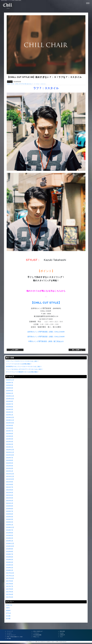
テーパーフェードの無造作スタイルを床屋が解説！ (23, 372)
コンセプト (9, 633)
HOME (9, 84)
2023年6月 (10, 434)
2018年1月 (10, 570)
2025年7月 (10, 383)
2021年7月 (10, 487)
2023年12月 (10, 417)
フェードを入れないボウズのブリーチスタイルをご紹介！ (25, 369)
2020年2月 (10, 522)
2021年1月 (10, 503)
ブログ (61, 637)
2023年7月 (10, 431)
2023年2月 (10, 444)
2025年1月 (10, 393)
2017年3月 (10, 597)
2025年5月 (10, 385)
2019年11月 (10, 527)
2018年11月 (10, 543)
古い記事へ (15, 350)
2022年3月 (10, 468)
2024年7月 (10, 404)
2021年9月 (10, 482)
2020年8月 (10, 509)
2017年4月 (10, 594)
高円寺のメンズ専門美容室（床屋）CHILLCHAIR (46, 337)
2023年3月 (10, 442)
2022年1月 (10, 471)
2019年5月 (10, 535)
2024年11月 (10, 396)
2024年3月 (10, 409)
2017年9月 (10, 581)
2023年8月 (10, 428)
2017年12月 (10, 573)
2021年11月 (10, 476)
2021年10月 (10, 479)
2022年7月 (10, 458)
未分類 (8, 616)
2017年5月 (10, 592)
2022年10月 (10, 455)
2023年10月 (10, 423)
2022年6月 (10, 460)
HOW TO (9, 605)
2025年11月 (10, 380)
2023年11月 (10, 420)
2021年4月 (10, 495)
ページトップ (10, 631)
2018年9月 (10, 549)
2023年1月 (10, 447)
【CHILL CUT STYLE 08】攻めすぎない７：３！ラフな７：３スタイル (30, 84)
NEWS (8, 611)
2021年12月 (10, 474)
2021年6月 (10, 490)
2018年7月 (10, 554)
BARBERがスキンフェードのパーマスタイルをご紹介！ (24, 367)
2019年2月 (10, 538)
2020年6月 (10, 514)
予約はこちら (36, 637)
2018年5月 (10, 560)
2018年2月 (10, 568)
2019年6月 (10, 533)
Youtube (62, 633)
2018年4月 (10, 562)
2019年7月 (10, 530)
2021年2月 (10, 501)
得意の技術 (62, 631)
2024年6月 (10, 407)
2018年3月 (10, 565)
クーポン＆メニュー (11, 635)
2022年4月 (10, 466)
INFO (8, 608)
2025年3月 (10, 391)
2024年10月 (10, 399)
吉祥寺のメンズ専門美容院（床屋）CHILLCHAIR (46, 332)
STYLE (10, 82)
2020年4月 (10, 517)
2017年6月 (10, 589)
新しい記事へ (77, 350)
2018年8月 (10, 552)
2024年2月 (10, 412)
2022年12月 (10, 450)
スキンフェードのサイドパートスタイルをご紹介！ (23, 361)
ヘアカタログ (36, 633)
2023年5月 (10, 436)
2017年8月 (10, 584)
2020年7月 (10, 511)
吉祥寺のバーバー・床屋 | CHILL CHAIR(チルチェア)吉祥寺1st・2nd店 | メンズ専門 (43, 642)
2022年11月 (10, 452)
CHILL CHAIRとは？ (38, 631)
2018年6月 (10, 557)
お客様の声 (62, 635)
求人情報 (9, 638)
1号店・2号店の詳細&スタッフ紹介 (15, 637)
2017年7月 (10, 586)
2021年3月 (10, 498)
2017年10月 (10, 578)
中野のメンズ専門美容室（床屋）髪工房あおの (46, 341)
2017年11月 (10, 576)
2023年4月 (10, 439)
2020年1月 (10, 525)
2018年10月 (10, 546)
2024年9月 (10, 401)
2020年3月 (10, 519)
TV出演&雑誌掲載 (37, 635)
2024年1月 (10, 415)
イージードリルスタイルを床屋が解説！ (19, 364)
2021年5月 (10, 493)
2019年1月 (10, 541)
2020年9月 (10, 506)
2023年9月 (10, 426)
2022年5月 (10, 463)
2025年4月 (10, 388)
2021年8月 (10, 485)
